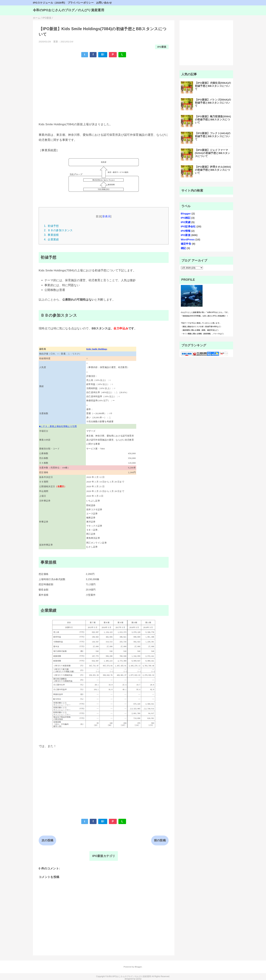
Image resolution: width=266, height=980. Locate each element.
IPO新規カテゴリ (104, 856)
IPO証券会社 (188, 226)
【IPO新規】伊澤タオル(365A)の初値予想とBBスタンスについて (213, 170)
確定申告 (186, 244)
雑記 (183, 248)
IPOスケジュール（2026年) (49, 3)
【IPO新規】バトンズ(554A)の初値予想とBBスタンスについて (213, 103)
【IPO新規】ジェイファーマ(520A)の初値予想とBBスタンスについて (213, 153)
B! (103, 55)
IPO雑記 (186, 218)
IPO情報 (186, 231)
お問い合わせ (104, 3)
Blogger (186, 214)
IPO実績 (186, 222)
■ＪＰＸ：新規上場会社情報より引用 (58, 426)
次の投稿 (47, 840)
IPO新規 (162, 47)
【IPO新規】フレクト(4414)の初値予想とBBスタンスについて (213, 136)
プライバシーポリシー (81, 3)
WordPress (188, 239)
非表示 (106, 216)
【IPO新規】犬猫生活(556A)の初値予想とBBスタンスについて (213, 86)
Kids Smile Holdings (97, 349)
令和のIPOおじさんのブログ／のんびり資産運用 (69, 10)
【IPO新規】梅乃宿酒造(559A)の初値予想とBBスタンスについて (213, 119)
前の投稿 (160, 840)
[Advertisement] (104, 85)
